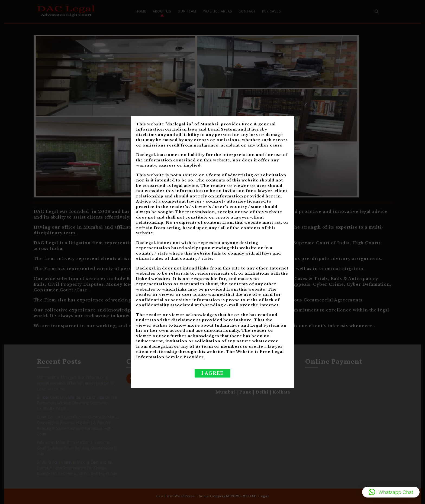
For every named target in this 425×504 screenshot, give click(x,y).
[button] (391, 492)
